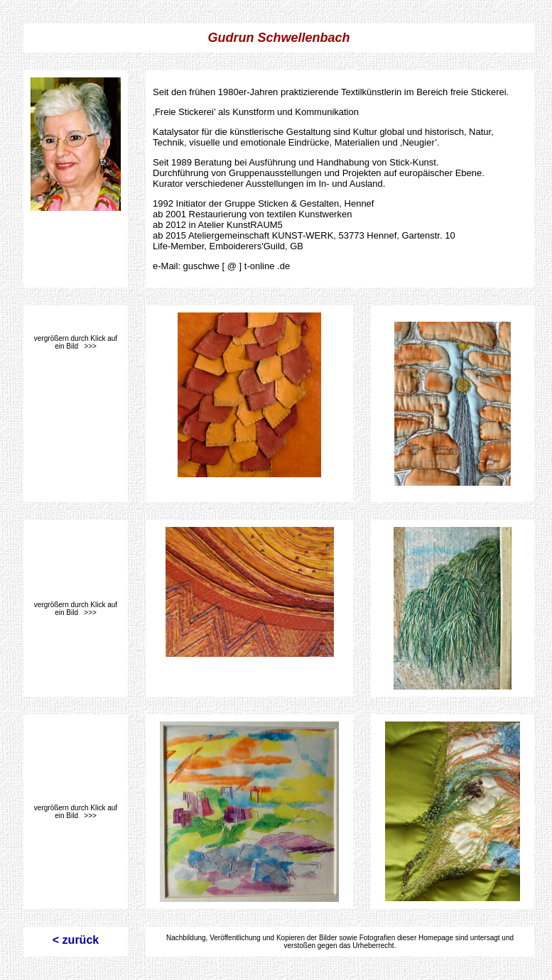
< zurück (76, 940)
